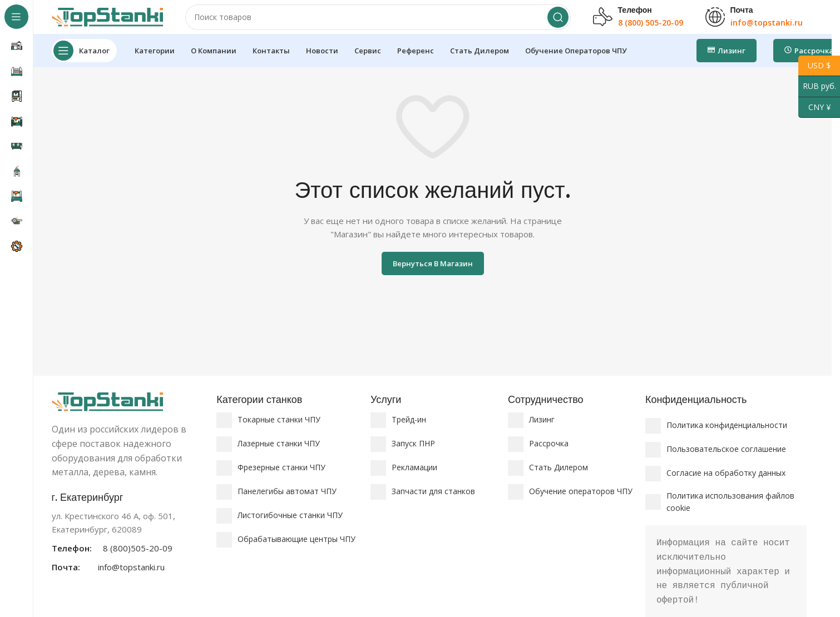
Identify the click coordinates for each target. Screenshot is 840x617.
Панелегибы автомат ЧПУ (287, 502)
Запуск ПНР (413, 454)
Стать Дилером (559, 478)
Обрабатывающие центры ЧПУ (297, 549)
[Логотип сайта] (107, 21)
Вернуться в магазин (433, 273)
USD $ (814, 66)
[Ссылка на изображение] (107, 411)
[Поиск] (378, 22)
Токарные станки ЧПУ (279, 430)
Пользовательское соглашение (726, 459)
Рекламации (414, 478)
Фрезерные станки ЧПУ (281, 478)
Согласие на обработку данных (726, 483)
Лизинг (542, 430)
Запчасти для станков (433, 502)
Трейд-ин (409, 430)
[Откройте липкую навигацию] (84, 61)
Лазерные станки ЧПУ (279, 454)
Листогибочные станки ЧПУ (290, 526)
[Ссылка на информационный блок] (129, 542)
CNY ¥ (814, 108)
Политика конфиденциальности (727, 436)
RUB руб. (817, 86)
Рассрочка (549, 454)
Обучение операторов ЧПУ (581, 502)
